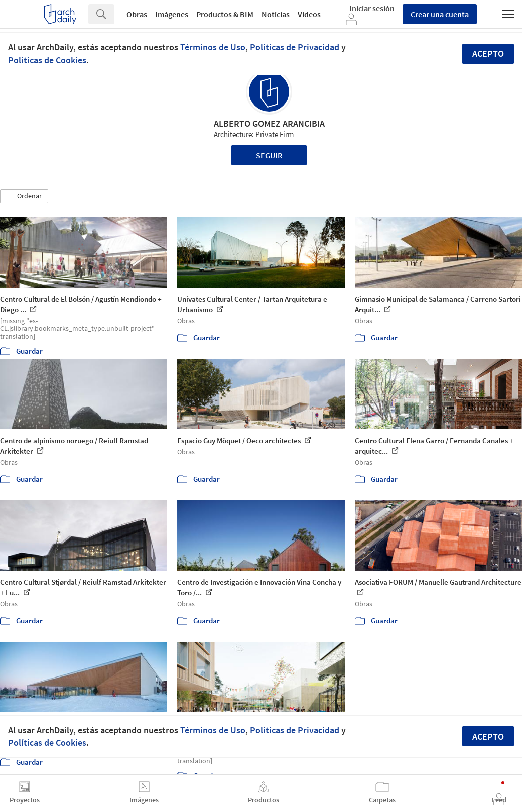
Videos (309, 14)
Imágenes (172, 14)
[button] (24, 196)
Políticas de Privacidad (295, 47)
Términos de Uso (213, 47)
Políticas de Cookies (47, 60)
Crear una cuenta (440, 14)
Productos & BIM (225, 14)
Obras (137, 14)
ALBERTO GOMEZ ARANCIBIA (269, 124)
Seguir (269, 155)
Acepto (488, 53)
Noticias (276, 14)
